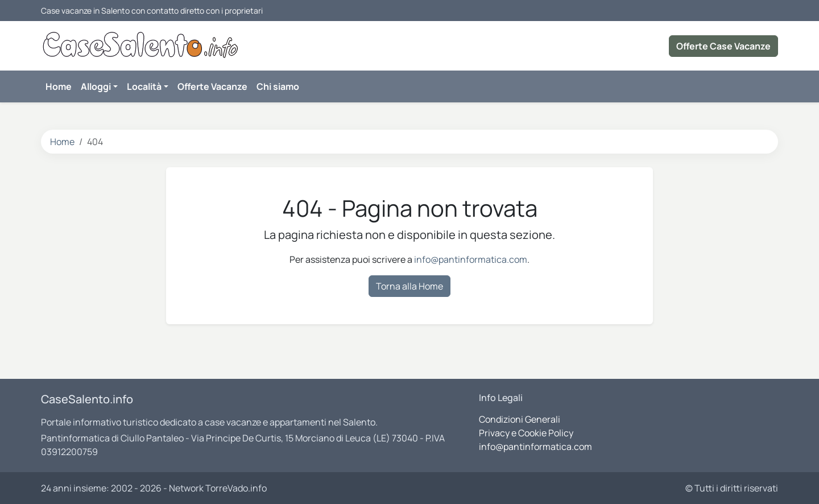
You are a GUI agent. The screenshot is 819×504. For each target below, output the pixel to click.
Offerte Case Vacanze (723, 46)
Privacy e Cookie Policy (526, 433)
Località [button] (144, 86)
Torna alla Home (409, 286)
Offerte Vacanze (212, 86)
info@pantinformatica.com (471, 259)
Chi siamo (278, 86)
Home (62, 142)
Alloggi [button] (96, 86)
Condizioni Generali (520, 419)
